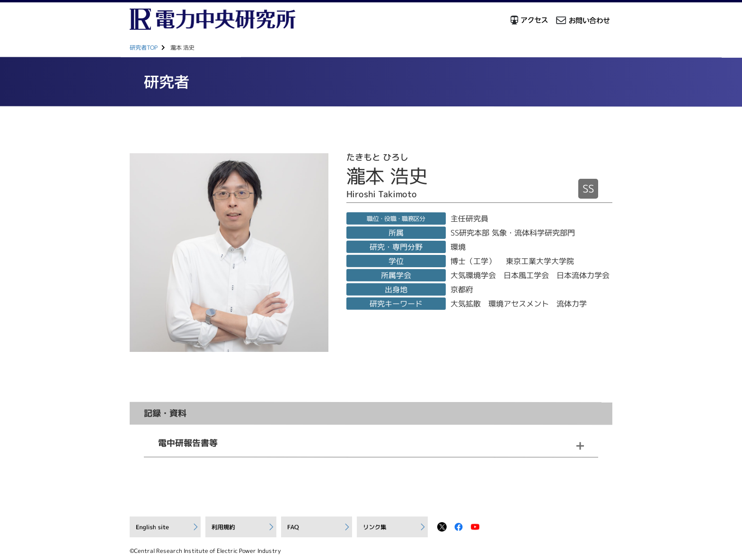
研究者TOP (144, 48)
